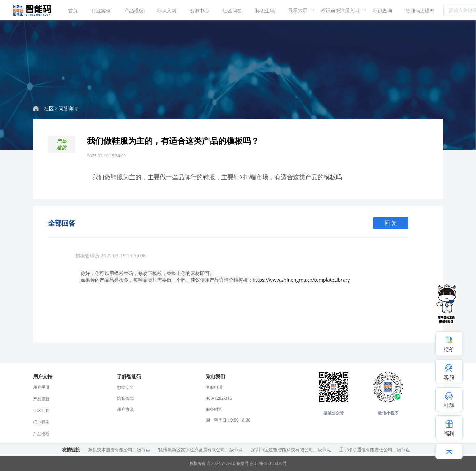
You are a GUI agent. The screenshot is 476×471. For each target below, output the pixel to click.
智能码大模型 (420, 10)
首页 (73, 10)
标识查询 (382, 10)
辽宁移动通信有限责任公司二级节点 (375, 449)
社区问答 (232, 10)
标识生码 (265, 10)
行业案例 (101, 10)
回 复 (391, 223)
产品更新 (41, 399)
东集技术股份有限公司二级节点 (119, 449)
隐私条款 (125, 398)
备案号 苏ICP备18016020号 (262, 463)
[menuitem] (73, 10)
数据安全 (125, 387)
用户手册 (41, 387)
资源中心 (199, 10)
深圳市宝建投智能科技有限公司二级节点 (291, 449)
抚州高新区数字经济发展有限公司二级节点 (201, 449)
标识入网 (167, 10)
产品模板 (134, 10)
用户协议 (125, 409)
